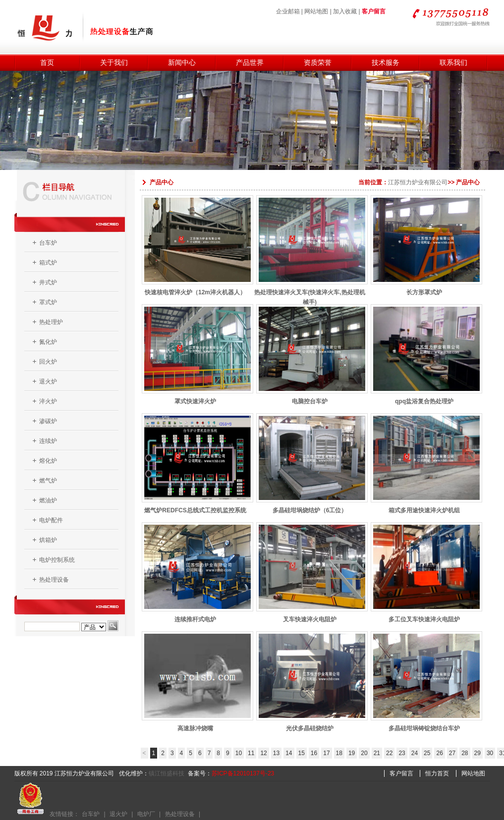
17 (326, 753)
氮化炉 (48, 342)
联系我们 (453, 63)
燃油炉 (48, 500)
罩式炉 (48, 302)
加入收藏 (345, 11)
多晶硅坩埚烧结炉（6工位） (310, 504)
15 (302, 753)
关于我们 (114, 63)
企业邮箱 (288, 11)
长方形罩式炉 (424, 286)
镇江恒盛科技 (167, 773)
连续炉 (48, 441)
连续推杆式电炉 (196, 613)
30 (490, 753)
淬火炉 (48, 401)
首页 (47, 63)
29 (477, 753)
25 (427, 753)
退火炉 (48, 382)
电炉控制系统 (57, 560)
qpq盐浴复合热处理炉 (424, 395)
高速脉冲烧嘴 (196, 722)
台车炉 (48, 243)
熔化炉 (48, 461)
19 (352, 753)
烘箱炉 (48, 540)
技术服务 (386, 63)
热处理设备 (54, 580)
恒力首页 (437, 773)
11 (251, 753)
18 (339, 753)
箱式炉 (48, 263)
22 (389, 753)
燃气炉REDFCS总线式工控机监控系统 (196, 504)
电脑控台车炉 (310, 395)
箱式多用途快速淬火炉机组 (424, 504)
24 (415, 753)
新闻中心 (182, 63)
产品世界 (250, 63)
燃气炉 (48, 481)
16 (314, 753)
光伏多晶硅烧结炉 (310, 722)
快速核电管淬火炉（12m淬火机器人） (196, 286)
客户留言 (374, 11)
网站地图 (316, 11)
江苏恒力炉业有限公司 (418, 182)
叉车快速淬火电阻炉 (310, 613)
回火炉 (48, 362)
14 (289, 753)
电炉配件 (51, 520)
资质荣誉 (318, 63)
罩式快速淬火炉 (196, 395)
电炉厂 (146, 814)
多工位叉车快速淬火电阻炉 (424, 613)
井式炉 (48, 282)
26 (439, 753)
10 (239, 753)
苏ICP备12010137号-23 (243, 773)
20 (364, 753)
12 (263, 753)
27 (452, 753)
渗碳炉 (48, 421)
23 (402, 753)
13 (276, 753)
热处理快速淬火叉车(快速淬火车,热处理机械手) (310, 286)
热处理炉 (51, 322)
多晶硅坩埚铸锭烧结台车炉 (424, 722)
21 (377, 753)
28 (465, 753)
